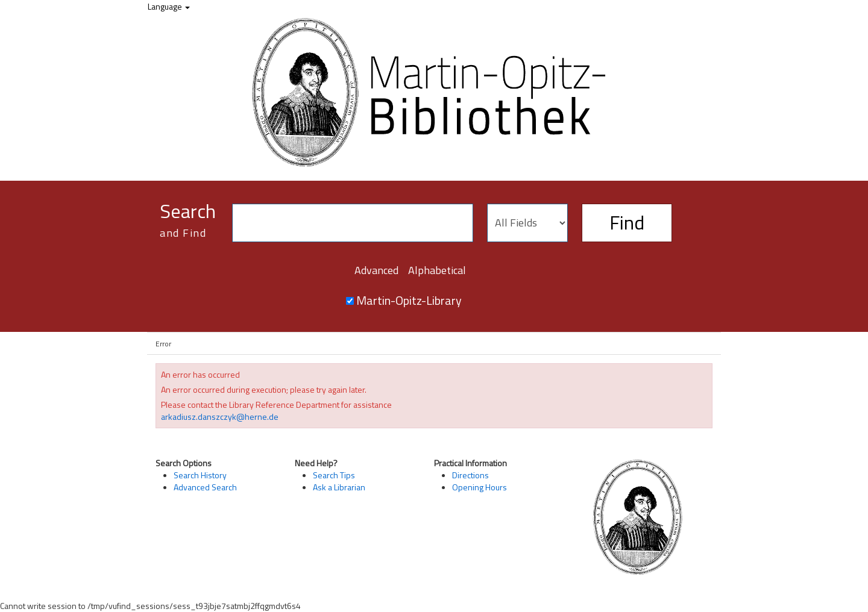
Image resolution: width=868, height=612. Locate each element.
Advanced (376, 270)
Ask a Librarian (339, 487)
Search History (200, 475)
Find (627, 222)
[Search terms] (353, 223)
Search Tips (334, 475)
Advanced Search (205, 487)
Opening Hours (480, 487)
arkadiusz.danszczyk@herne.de (220, 417)
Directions (470, 475)
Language (169, 6)
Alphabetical (437, 270)
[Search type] (527, 223)
